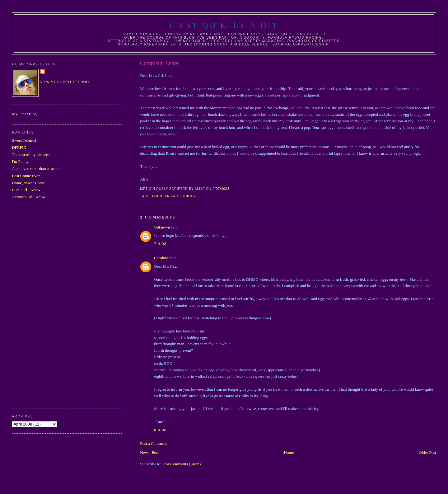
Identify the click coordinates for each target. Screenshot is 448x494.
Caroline (161, 258)
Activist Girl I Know (29, 197)
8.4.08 (160, 430)
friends (173, 196)
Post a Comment (153, 443)
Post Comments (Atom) (182, 464)
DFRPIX (19, 147)
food (157, 196)
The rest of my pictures (31, 155)
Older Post (427, 452)
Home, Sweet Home (28, 183)
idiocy (190, 196)
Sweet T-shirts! (24, 140)
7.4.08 (160, 244)
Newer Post (149, 452)
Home (289, 452)
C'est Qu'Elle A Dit (224, 25)
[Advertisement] (37, 307)
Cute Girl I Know (26, 190)
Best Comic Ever (26, 176)
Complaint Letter (159, 63)
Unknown (162, 227)
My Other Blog (24, 114)
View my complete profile (67, 82)
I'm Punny (20, 161)
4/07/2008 (221, 189)
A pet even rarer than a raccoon (37, 169)
